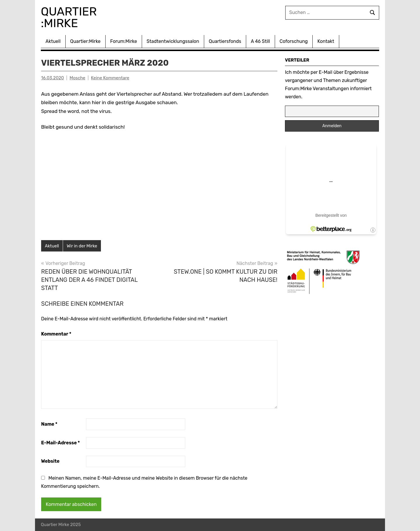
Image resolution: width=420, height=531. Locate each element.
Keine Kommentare (110, 78)
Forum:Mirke (124, 41)
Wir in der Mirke (82, 246)
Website (50, 461)
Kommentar (56, 334)
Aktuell (53, 41)
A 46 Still (260, 41)
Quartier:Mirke (85, 41)
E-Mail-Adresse (61, 443)
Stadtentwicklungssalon (173, 41)
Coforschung (294, 41)
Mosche (78, 78)
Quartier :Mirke (70, 17)
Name (49, 424)
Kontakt (326, 41)
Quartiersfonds (225, 41)
